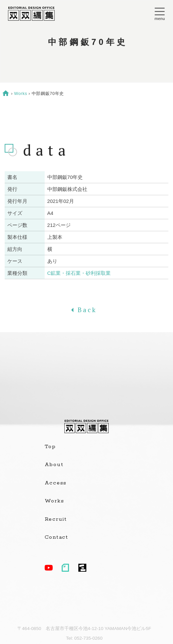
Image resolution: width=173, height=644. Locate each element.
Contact (56, 537)
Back (86, 310)
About (54, 465)
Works (20, 93)
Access (56, 483)
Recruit (56, 519)
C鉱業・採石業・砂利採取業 (79, 273)
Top (50, 447)
